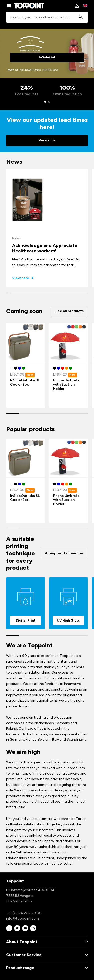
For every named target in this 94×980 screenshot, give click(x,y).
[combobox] (47, 17)
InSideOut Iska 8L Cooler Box (25, 382)
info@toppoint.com (22, 918)
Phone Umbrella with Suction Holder (66, 384)
